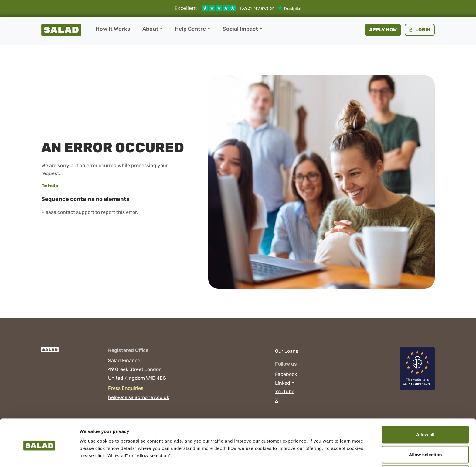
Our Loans (287, 351)
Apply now (383, 30)
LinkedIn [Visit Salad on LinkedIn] (285, 383)
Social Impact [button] (240, 29)
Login (419, 30)
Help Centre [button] (190, 29)
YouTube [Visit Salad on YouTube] (285, 391)
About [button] (150, 29)
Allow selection (425, 431)
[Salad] (50, 353)
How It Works (113, 29)
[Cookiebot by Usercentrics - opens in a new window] (39, 455)
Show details (319, 451)
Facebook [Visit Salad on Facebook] (286, 374)
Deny (425, 451)
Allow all (425, 411)
